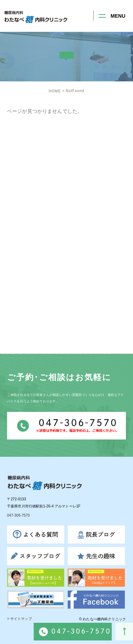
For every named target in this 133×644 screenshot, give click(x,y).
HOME (55, 91)
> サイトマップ (20, 619)
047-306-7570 (18, 516)
